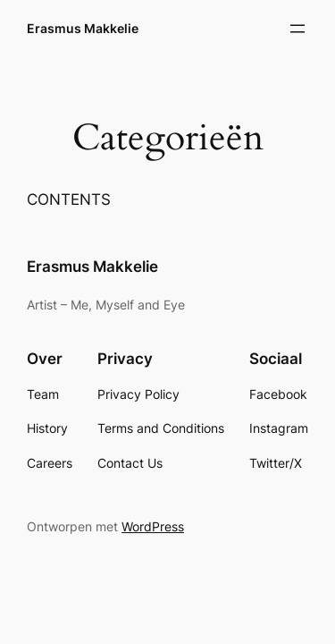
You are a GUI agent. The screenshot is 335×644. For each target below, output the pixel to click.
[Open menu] (297, 29)
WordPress (153, 526)
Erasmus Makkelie (83, 28)
